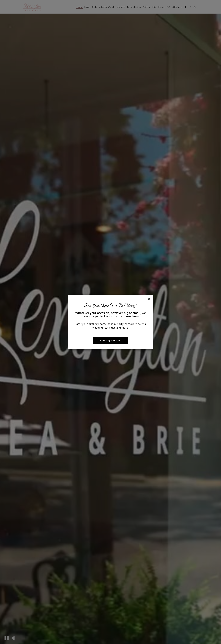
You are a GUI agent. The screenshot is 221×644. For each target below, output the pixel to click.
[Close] (149, 299)
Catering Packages (111, 340)
